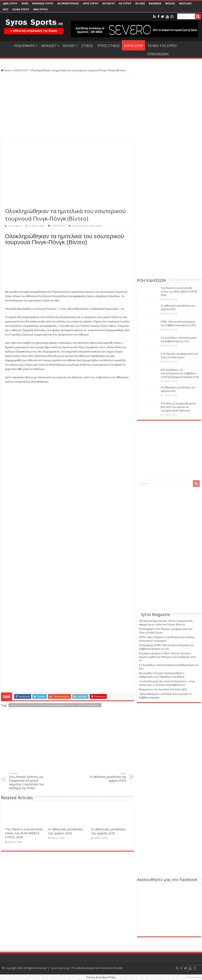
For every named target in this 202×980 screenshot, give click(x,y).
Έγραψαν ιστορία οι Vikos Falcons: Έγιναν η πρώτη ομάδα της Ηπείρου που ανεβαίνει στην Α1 (167, 657)
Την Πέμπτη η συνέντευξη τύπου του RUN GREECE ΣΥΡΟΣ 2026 (24, 833)
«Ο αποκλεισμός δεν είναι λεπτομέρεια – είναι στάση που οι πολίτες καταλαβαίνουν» (167, 683)
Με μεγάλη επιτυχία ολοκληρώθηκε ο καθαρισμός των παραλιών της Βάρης (162, 675)
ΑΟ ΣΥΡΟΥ (125, 3)
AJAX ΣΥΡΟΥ (10, 3)
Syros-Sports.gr (60, 968)
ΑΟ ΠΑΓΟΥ (109, 3)
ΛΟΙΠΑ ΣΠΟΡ (133, 46)
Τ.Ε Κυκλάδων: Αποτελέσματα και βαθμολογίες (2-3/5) (179, 339)
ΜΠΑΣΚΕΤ (49, 46)
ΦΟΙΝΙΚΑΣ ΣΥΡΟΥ (43, 3)
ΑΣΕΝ (25, 3)
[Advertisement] (67, 105)
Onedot (118, 968)
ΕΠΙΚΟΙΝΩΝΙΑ (158, 54)
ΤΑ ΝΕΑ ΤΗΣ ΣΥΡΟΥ (162, 46)
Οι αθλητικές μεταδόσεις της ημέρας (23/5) (106, 777)
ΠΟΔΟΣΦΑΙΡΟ (24, 46)
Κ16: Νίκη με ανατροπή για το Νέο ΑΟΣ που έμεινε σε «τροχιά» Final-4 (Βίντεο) (178, 407)
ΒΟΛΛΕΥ (69, 46)
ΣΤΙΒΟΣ (87, 46)
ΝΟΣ (6, 9)
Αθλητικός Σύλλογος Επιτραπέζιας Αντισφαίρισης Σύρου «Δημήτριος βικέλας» (55, 705)
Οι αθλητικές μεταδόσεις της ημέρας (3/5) (109, 831)
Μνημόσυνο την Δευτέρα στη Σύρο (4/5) (163, 689)
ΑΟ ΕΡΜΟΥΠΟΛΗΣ (68, 3)
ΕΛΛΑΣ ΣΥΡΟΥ (21, 9)
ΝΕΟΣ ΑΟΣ (185, 3)
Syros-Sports (15, 226)
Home (6, 70)
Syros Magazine (155, 614)
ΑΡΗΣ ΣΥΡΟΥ (91, 3)
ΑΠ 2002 (140, 3)
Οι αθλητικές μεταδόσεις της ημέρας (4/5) (65, 831)
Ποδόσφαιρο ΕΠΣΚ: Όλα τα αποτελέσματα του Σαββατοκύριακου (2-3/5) (166, 647)
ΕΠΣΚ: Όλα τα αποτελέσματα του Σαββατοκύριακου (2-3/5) (178, 323)
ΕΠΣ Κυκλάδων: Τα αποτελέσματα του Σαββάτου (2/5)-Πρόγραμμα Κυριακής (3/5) (180, 373)
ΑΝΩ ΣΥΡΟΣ (40, 9)
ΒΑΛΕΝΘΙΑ (155, 3)
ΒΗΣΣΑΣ (170, 3)
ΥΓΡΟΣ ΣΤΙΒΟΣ (109, 46)
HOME (6, 45)
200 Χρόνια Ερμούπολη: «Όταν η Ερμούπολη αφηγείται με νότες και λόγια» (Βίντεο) (166, 623)
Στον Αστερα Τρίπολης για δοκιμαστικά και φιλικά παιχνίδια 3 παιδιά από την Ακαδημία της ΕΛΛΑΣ (29, 781)
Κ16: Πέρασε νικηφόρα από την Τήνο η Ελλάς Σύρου (179, 355)
